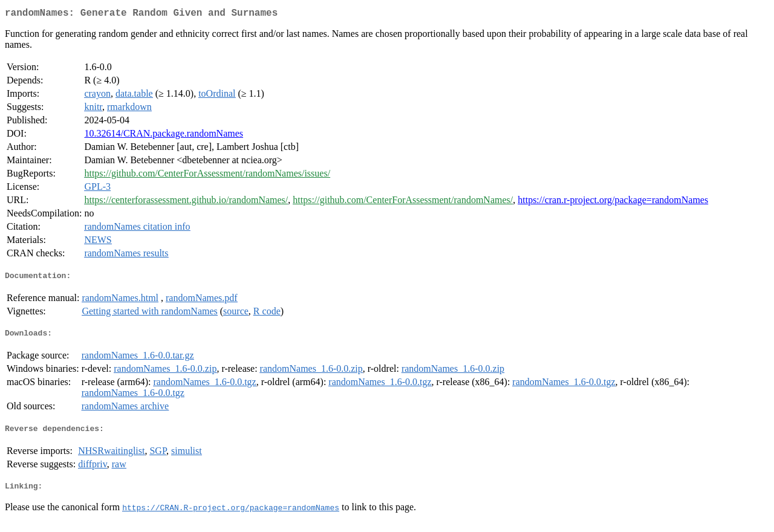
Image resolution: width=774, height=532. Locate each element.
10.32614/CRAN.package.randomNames (164, 136)
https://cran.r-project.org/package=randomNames (613, 202)
